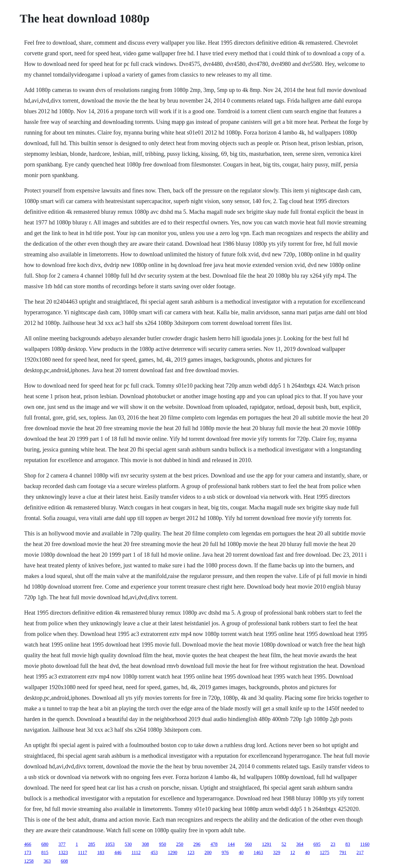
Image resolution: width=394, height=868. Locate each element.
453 (154, 852)
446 (118, 852)
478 (214, 844)
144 (231, 844)
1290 (172, 852)
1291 (267, 844)
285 (92, 844)
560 (248, 844)
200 (208, 852)
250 (180, 844)
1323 (63, 852)
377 (62, 844)
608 (64, 861)
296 (197, 844)
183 (101, 852)
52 (284, 844)
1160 (365, 844)
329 (277, 852)
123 (191, 852)
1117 (83, 852)
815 (45, 852)
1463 (258, 852)
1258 (29, 861)
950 (163, 844)
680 (45, 844)
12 (293, 852)
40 (241, 852)
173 (28, 852)
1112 (136, 852)
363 (47, 861)
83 (348, 844)
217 (360, 852)
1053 (110, 844)
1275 (324, 852)
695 (317, 844)
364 (300, 844)
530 (128, 844)
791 (343, 852)
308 (146, 844)
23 (333, 844)
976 (225, 852)
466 (28, 844)
